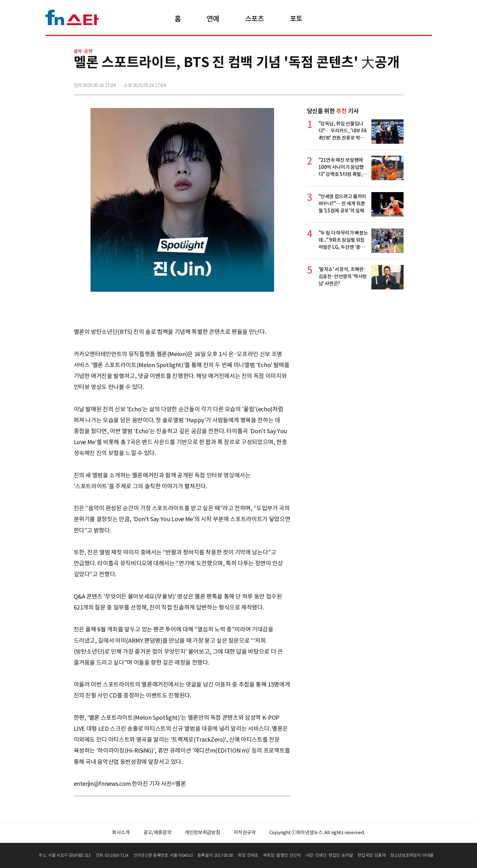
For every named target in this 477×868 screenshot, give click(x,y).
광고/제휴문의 (157, 832)
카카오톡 (384, 83)
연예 (213, 19)
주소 (398, 83)
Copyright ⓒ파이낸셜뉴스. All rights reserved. (317, 832)
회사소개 (121, 832)
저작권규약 (244, 832)
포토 (296, 19)
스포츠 (255, 19)
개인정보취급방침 (202, 832)
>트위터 (370, 83)
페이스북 (356, 83)
